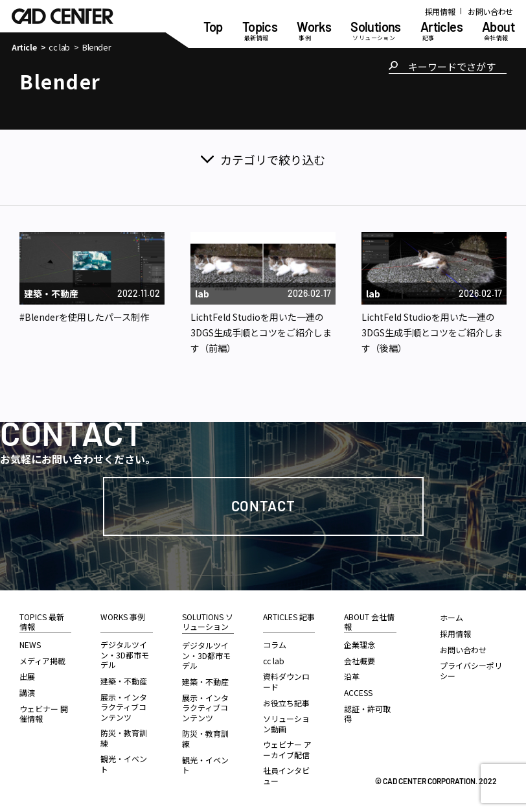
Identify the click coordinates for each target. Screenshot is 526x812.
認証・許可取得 (367, 714)
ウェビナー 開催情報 (44, 714)
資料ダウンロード (286, 681)
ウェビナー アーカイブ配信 (287, 749)
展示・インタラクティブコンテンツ (124, 707)
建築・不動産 (124, 681)
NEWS (30, 644)
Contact (263, 505)
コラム (275, 644)
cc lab (59, 47)
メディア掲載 (42, 661)
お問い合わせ (490, 11)
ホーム (452, 617)
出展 (27, 676)
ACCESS (358, 692)
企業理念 (360, 644)
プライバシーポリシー (471, 670)
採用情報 (440, 11)
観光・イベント (124, 764)
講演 (27, 692)
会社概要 (360, 661)
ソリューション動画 (286, 724)
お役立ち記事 (286, 703)
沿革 (352, 676)
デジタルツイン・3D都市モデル (125, 655)
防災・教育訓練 (124, 738)
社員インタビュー (286, 775)
